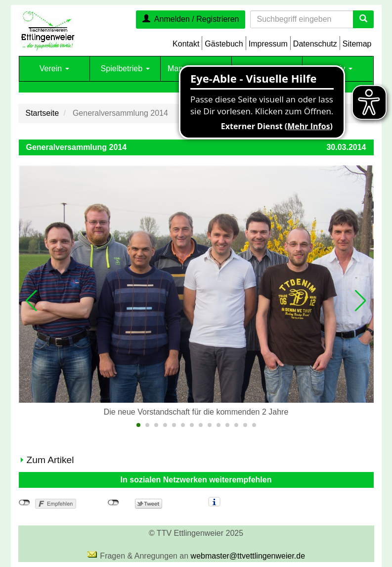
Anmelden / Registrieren (191, 19)
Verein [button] (54, 69)
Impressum (268, 44)
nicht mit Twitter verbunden (113, 503)
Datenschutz (315, 44)
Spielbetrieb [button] (125, 69)
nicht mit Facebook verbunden (24, 503)
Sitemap (357, 44)
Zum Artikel (50, 460)
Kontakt (186, 44)
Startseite (43, 113)
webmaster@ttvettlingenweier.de (248, 556)
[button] (32, 301)
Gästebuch (224, 44)
